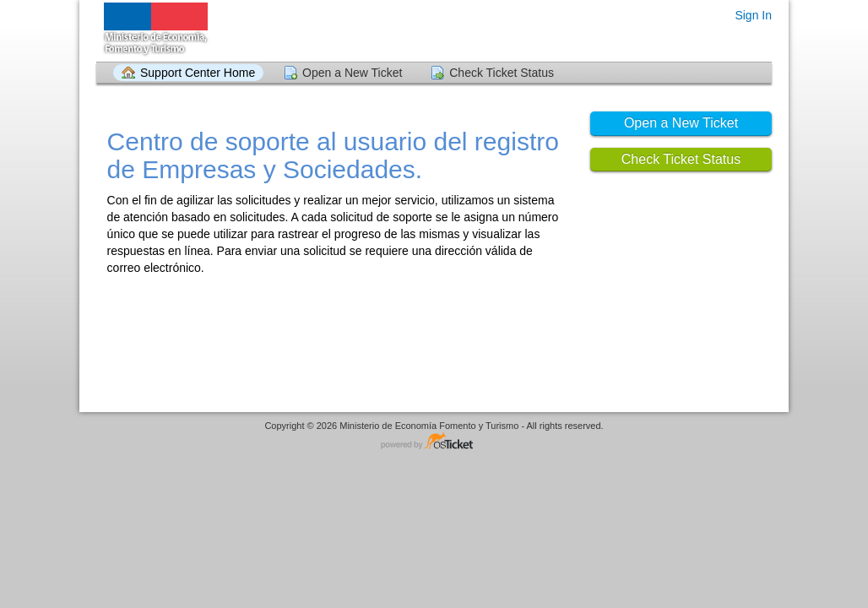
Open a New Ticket (352, 73)
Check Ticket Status (502, 73)
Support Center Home (198, 73)
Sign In (753, 15)
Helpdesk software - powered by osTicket (434, 442)
